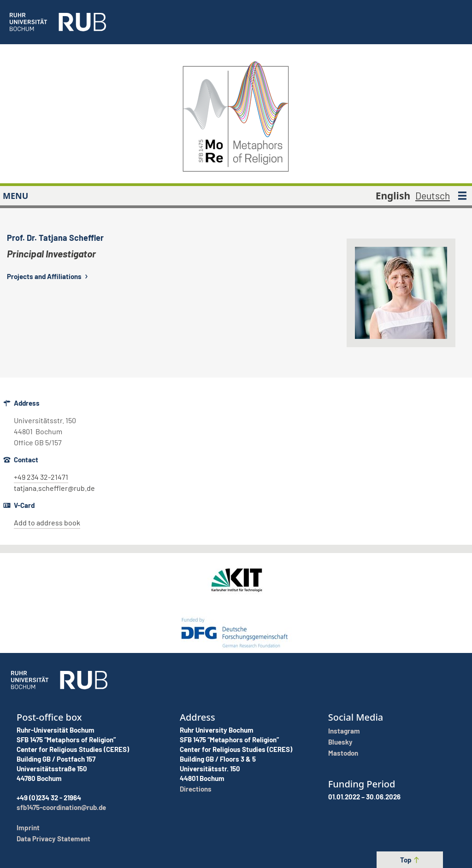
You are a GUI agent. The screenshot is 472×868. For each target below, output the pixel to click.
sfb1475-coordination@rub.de (61, 807)
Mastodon (343, 753)
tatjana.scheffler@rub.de (54, 488)
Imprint (28, 827)
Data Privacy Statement (53, 839)
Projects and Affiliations (48, 276)
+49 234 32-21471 (41, 477)
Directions (196, 789)
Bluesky (340, 742)
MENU (15, 196)
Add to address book (47, 522)
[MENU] (462, 196)
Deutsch (433, 195)
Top (410, 860)
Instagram (344, 731)
